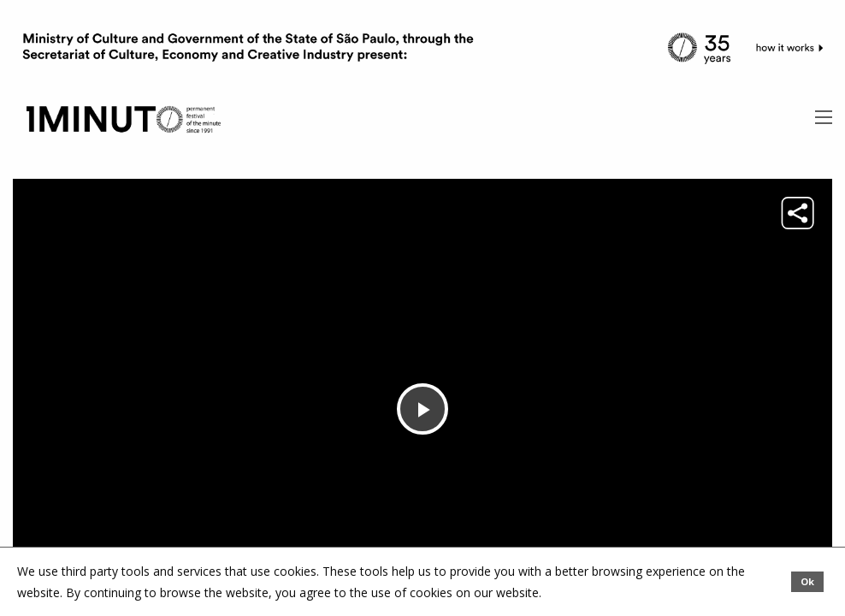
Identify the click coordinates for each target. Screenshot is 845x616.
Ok (807, 581)
